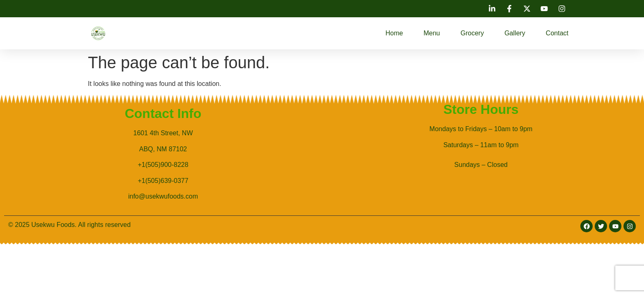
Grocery (472, 33)
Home (394, 33)
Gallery (515, 33)
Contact (557, 33)
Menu (432, 33)
